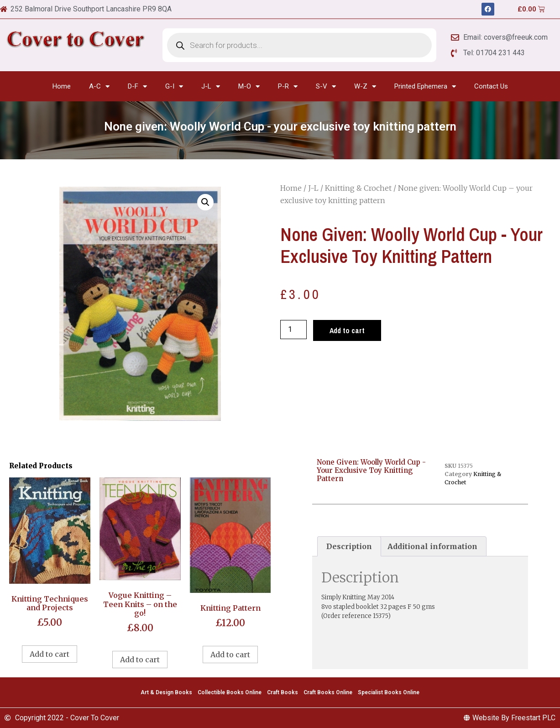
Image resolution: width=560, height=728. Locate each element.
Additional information (432, 546)
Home (62, 86)
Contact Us (491, 86)
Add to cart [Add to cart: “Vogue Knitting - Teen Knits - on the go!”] (140, 660)
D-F (137, 86)
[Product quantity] (293, 330)
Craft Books (283, 692)
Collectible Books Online (230, 692)
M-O (249, 86)
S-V (326, 86)
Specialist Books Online (389, 692)
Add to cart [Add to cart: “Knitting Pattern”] (230, 655)
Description (349, 546)
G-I (174, 86)
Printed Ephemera (425, 86)
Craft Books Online (328, 692)
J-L (211, 86)
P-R (288, 86)
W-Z (365, 86)
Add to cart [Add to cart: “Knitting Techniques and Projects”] (50, 654)
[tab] (349, 546)
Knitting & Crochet (358, 188)
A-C (99, 86)
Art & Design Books (166, 692)
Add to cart (347, 330)
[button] (205, 202)
